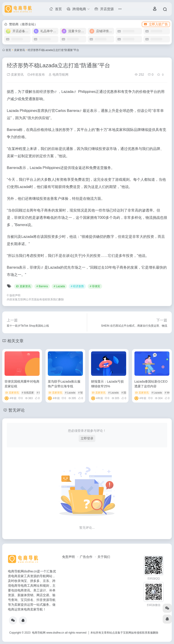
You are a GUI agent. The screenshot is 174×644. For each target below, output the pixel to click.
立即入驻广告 (156, 24)
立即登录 (87, 438)
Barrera (73, 111)
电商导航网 (58, 75)
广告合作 (86, 557)
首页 (8, 50)
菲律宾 (35, 267)
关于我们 (104, 557)
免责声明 (68, 557)
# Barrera (42, 286)
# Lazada (59, 286)
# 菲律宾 (95, 286)
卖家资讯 (19, 50)
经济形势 (47, 92)
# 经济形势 (77, 286)
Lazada (67, 92)
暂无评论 (17, 410)
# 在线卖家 (28, 393)
